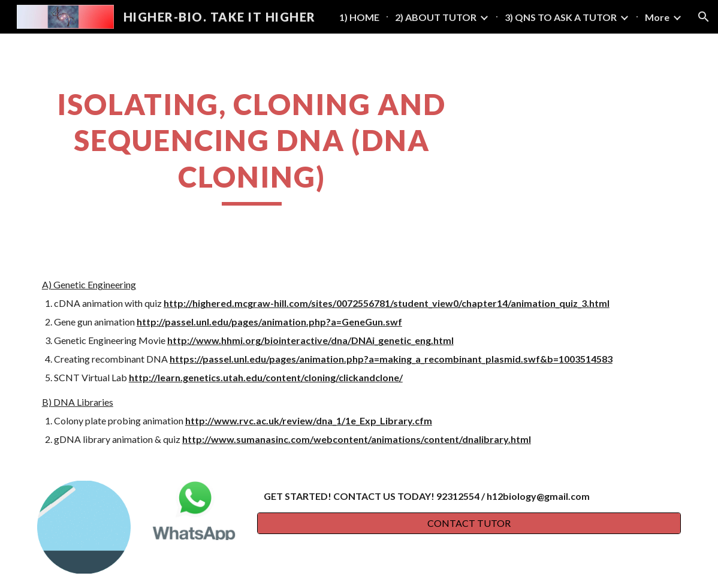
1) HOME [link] (359, 17)
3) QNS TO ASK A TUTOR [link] (561, 17)
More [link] (657, 17)
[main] (252, 146)
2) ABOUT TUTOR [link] (436, 17)
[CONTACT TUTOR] (469, 523)
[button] (704, 17)
